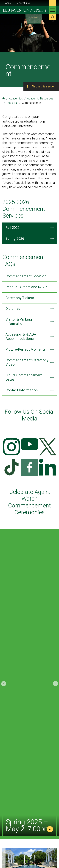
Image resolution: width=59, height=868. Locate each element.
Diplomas (13, 309)
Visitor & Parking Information (19, 321)
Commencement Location (26, 276)
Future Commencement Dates (24, 377)
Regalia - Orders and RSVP (26, 287)
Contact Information (22, 390)
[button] (55, 684)
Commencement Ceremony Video (27, 362)
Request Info (23, 3)
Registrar (12, 103)
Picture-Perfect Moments (26, 349)
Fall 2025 (13, 228)
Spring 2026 (15, 239)
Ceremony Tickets (20, 298)
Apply (8, 3)
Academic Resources (40, 98)
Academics (16, 98)
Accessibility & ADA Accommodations (21, 336)
